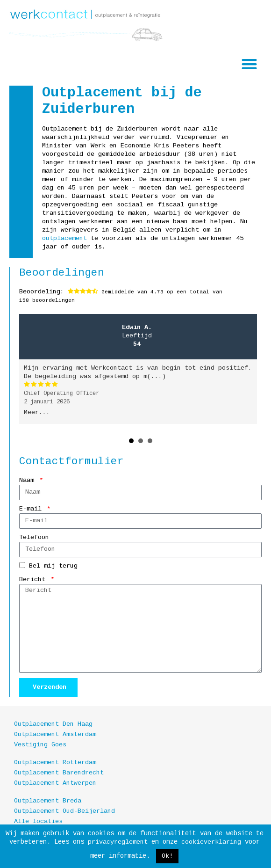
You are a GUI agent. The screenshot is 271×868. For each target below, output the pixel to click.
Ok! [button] (167, 856)
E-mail (32, 509)
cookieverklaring (211, 842)
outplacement (64, 238)
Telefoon (34, 537)
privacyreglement (118, 842)
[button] (250, 64)
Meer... (37, 412)
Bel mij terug (53, 566)
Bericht (34, 580)
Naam (29, 480)
